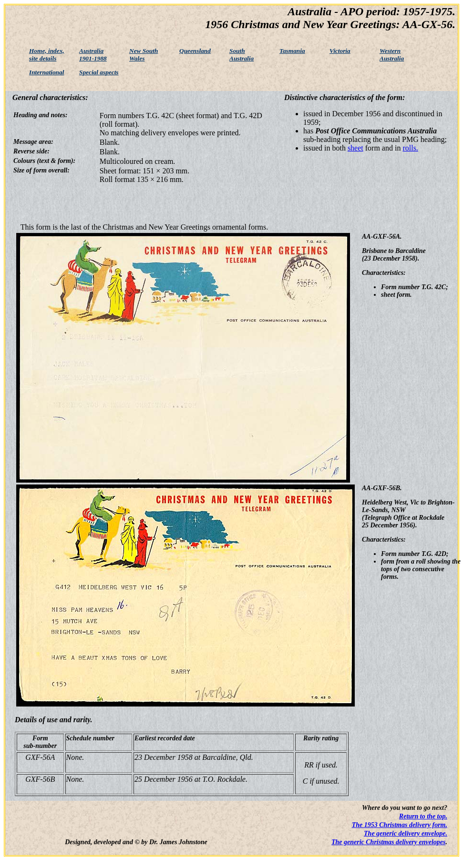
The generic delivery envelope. (406, 833)
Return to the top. (423, 816)
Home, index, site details (47, 55)
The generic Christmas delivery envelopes (389, 842)
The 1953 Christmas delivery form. (400, 825)
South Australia (242, 55)
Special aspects (99, 72)
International (46, 72)
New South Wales (144, 55)
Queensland (195, 51)
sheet (355, 148)
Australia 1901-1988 (93, 55)
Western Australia (392, 55)
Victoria (340, 51)
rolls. (410, 148)
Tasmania (292, 51)
